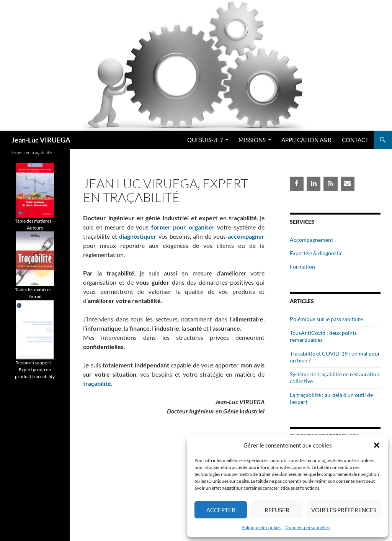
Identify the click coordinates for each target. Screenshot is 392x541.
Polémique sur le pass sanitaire (326, 319)
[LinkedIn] (314, 184)
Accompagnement (311, 240)
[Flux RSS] (330, 184)
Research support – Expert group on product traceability (35, 370)
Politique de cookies (261, 527)
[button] (377, 445)
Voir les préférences (344, 510)
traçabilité (97, 383)
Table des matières (33, 221)
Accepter (221, 510)
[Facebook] (297, 184)
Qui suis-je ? (205, 140)
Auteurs (35, 228)
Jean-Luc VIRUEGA (41, 140)
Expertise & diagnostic (316, 253)
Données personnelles (307, 527)
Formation (302, 266)
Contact (355, 140)
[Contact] (348, 184)
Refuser (277, 510)
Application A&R (306, 140)
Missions (252, 140)
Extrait (35, 296)
